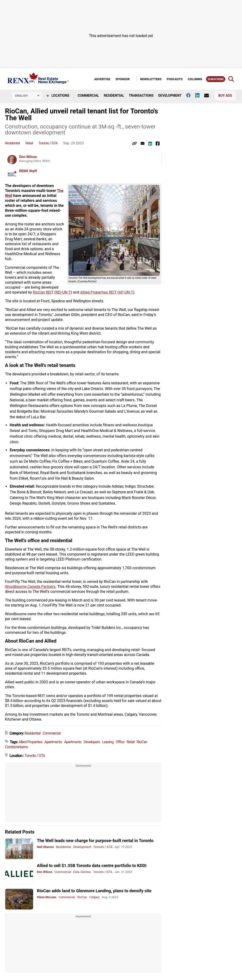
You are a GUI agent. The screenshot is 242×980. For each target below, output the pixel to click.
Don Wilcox (28, 157)
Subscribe (216, 79)
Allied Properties (30, 742)
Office (120, 742)
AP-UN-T (126, 292)
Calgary (95, 897)
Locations (58, 96)
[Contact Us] (209, 96)
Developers (92, 742)
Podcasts (175, 79)
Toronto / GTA (48, 143)
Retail (29, 143)
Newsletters (151, 79)
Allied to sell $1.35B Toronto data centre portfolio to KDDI (92, 866)
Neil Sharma (45, 847)
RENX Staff (28, 171)
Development (170, 96)
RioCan (142, 742)
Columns (195, 79)
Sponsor (122, 79)
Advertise (102, 79)
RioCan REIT (43, 292)
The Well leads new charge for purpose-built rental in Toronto (95, 841)
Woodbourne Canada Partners (30, 587)
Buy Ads (225, 96)
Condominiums (16, 747)
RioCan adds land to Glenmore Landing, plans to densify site (94, 891)
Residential (114, 96)
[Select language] (27, 96)
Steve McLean (47, 897)
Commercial (88, 96)
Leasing (108, 742)
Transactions (141, 96)
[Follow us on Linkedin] (200, 95)
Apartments (53, 742)
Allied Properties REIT (98, 292)
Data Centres (82, 872)
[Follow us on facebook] (191, 95)
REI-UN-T (63, 292)
